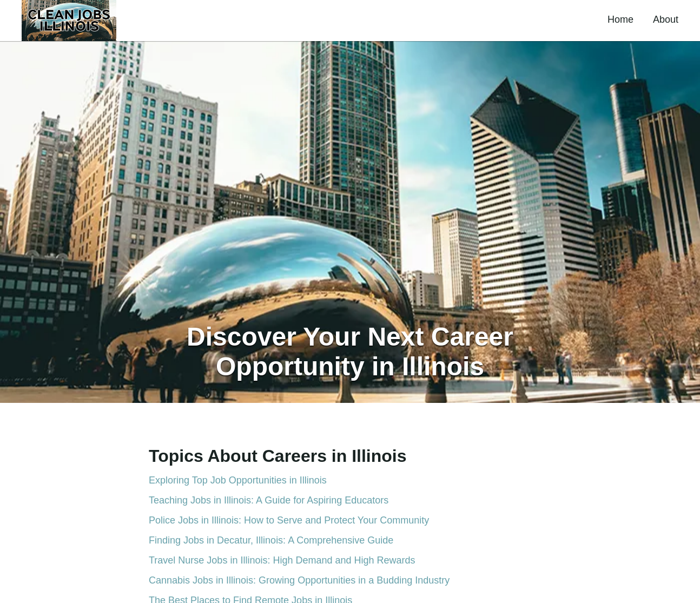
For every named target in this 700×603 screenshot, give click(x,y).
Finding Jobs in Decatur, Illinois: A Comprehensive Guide (271, 540)
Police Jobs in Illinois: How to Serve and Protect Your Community (289, 520)
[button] (69, 21)
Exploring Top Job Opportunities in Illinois (238, 480)
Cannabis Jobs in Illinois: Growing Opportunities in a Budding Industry (299, 580)
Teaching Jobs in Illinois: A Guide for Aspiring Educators (269, 500)
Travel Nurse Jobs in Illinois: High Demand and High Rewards (282, 560)
